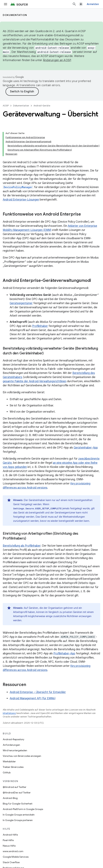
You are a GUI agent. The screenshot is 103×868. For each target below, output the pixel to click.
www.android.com (13, 851)
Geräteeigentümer (21, 303)
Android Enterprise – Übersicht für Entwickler (38, 692)
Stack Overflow (11, 862)
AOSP (6, 106)
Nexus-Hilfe (9, 846)
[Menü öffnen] (6, 4)
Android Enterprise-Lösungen (21, 200)
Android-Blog (10, 798)
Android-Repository (13, 739)
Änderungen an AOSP (57, 60)
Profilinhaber (40, 326)
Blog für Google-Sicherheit (18, 804)
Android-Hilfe (10, 835)
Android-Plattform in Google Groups (23, 809)
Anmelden (93, 4)
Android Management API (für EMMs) (33, 698)
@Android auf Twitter (15, 787)
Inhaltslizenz (9, 713)
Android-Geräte (42, 106)
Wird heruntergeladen (15, 750)
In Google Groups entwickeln (19, 815)
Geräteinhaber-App (86, 448)
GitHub (7, 772)
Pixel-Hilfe (8, 840)
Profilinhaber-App (64, 654)
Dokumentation (15, 15)
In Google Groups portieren (18, 820)
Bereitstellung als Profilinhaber (22, 546)
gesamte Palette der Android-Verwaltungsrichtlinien (35, 381)
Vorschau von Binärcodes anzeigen (22, 756)
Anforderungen (11, 745)
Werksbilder (9, 761)
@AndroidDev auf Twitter (17, 793)
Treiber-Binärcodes (13, 767)
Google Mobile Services (16, 857)
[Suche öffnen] (74, 4)
